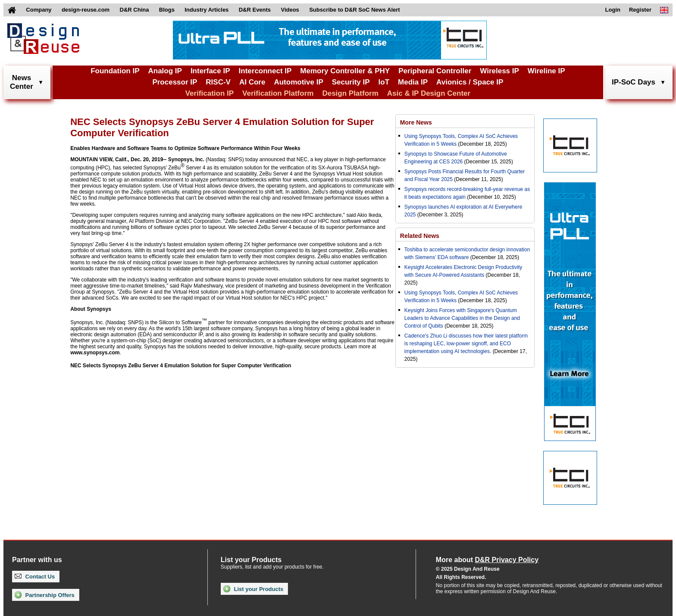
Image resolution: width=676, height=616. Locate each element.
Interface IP (210, 71)
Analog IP (165, 71)
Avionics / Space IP (470, 82)
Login (613, 10)
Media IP (413, 82)
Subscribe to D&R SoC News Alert (354, 10)
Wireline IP (546, 71)
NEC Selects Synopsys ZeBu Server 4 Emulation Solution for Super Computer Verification (181, 366)
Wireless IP (499, 71)
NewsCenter (22, 82)
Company (39, 10)
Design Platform (350, 93)
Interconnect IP (265, 71)
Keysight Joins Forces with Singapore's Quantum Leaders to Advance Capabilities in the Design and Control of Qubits (462, 318)
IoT (384, 82)
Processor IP (175, 82)
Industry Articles (207, 10)
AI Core (252, 82)
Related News (420, 236)
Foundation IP (115, 71)
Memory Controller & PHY (345, 71)
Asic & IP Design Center (429, 93)
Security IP (351, 82)
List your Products (253, 589)
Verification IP (210, 93)
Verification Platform (278, 93)
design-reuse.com (86, 10)
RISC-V (218, 82)
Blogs (167, 10)
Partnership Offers (45, 595)
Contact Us (35, 577)
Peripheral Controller (435, 71)
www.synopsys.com (95, 353)
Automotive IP (298, 82)
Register (640, 10)
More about (487, 560)
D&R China (135, 10)
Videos (290, 10)
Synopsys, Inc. (186, 159)
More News (416, 122)
